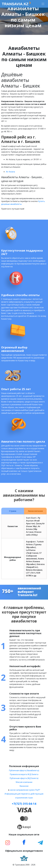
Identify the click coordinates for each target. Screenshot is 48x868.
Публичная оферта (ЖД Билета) (24, 778)
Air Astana (10, 172)
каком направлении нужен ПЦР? (25, 790)
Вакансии (24, 786)
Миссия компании (24, 782)
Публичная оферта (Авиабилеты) (24, 770)
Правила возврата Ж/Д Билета (24, 774)
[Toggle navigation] (43, 4)
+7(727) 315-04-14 (24, 804)
